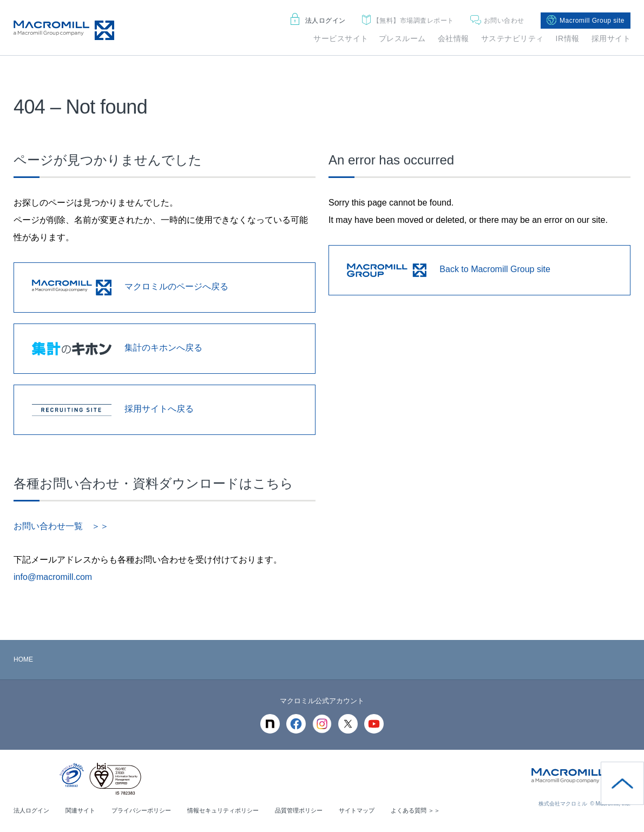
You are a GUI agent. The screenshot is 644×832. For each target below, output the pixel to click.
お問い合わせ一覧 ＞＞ (61, 526)
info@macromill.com (53, 577)
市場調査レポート (408, 21)
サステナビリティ (512, 38)
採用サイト (611, 38)
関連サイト (85, 810)
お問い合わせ (497, 21)
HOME (23, 659)
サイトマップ (380, 810)
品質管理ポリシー (319, 810)
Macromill (64, 30)
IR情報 (568, 38)
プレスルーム (402, 38)
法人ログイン (318, 21)
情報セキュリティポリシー (238, 810)
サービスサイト (341, 38)
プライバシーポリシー (150, 810)
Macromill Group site (586, 21)
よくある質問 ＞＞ (443, 810)
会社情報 (454, 38)
